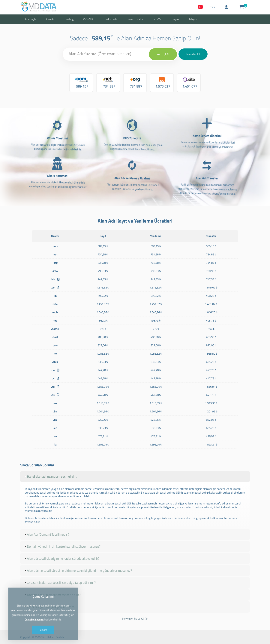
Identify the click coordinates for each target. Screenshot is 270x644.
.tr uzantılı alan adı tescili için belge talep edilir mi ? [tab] (60, 583)
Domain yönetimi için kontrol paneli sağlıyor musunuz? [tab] (62, 547)
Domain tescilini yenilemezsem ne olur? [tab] (52, 595)
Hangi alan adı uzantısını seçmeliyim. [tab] (51, 476)
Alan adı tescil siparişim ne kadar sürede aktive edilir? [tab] (62, 559)
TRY (213, 7)
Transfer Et (193, 54)
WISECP (143, 619)
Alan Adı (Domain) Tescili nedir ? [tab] (47, 535)
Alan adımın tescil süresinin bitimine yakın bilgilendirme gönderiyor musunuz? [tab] (78, 571)
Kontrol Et (163, 54)
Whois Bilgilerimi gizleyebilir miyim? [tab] (50, 607)
